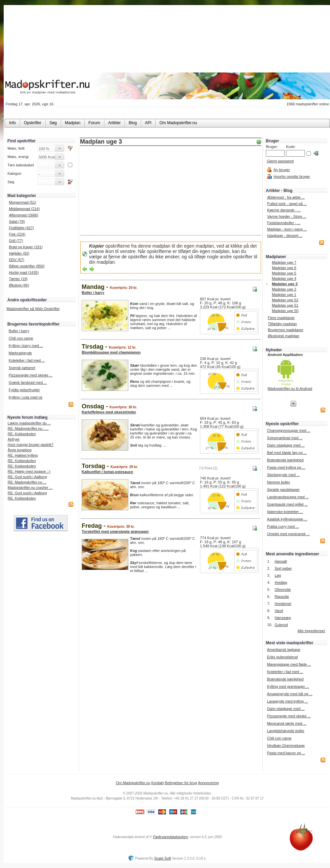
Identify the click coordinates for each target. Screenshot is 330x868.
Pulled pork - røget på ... (287, 204)
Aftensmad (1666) (23, 215)
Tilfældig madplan (282, 324)
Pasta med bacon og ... (286, 753)
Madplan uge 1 (284, 295)
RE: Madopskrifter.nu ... (27, 482)
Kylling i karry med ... (26, 346)
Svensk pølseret (22, 368)
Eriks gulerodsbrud (282, 657)
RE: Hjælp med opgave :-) (29, 471)
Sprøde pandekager (283, 490)
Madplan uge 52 (285, 300)
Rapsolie (282, 597)
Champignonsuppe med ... (289, 430)
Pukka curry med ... (283, 526)
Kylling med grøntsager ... (288, 686)
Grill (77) (16, 241)
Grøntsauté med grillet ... (287, 504)
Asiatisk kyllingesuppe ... (287, 519)
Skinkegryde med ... (283, 475)
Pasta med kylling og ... (286, 467)
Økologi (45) (19, 285)
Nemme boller (279, 482)
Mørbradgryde (20, 353)
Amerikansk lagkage (283, 650)
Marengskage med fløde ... (289, 664)
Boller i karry (19, 331)
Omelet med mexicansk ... (288, 534)
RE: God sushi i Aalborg (27, 477)
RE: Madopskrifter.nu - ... (28, 428)
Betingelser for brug (181, 783)
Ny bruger (282, 170)
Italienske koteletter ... (285, 512)
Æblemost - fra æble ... (286, 197)
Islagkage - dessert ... (285, 236)
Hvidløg (281, 582)
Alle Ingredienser (311, 631)
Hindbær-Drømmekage (286, 746)
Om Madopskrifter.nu (133, 783)
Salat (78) (17, 221)
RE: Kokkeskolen (22, 434)
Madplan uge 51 (285, 305)
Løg (278, 575)
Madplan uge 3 (285, 284)
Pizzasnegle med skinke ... (31, 375)
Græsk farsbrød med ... (28, 382)
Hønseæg (283, 618)
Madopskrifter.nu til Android (290, 389)
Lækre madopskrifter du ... (29, 423)
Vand (279, 611)
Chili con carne (21, 338)
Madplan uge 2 (284, 289)
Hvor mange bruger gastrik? (31, 445)
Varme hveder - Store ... (287, 216)
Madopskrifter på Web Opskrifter (33, 309)
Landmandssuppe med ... (288, 497)
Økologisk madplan (284, 336)
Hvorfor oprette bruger (292, 176)
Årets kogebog (20, 450)
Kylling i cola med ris (26, 397)
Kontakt (157, 783)
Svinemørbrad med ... (285, 438)
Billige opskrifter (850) (27, 266)
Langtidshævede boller (285, 731)
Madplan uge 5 (284, 273)
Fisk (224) (17, 234)
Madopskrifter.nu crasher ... (30, 488)
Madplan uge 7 (284, 262)
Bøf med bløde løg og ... (287, 453)
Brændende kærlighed (285, 460)
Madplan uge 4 (284, 278)
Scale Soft (163, 858)
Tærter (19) (18, 279)
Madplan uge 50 (285, 311)
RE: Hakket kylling (23, 455)
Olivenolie (283, 590)
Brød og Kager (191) (26, 247)
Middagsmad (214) (24, 209)
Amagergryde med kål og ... (290, 694)
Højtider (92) (19, 253)
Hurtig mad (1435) (24, 272)
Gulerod (281, 625)
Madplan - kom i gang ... (287, 229)
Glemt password (280, 161)
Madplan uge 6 (284, 268)
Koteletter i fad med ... (27, 360)
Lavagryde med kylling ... (287, 701)
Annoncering (208, 783)
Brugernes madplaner (286, 330)
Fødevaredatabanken (171, 837)
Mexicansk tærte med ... (286, 723)
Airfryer (14, 439)
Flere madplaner (281, 318)
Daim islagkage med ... (286, 445)
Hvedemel (283, 604)
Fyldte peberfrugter (24, 390)
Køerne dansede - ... (284, 210)
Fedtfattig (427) (21, 228)
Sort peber (283, 568)
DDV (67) (16, 260)
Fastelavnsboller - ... (284, 223)
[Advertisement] (171, 191)
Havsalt (281, 561)
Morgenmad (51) (22, 202)
